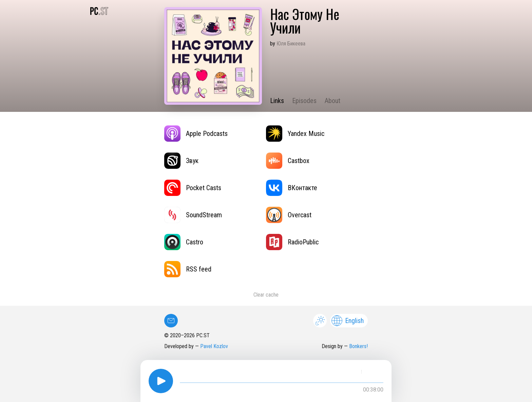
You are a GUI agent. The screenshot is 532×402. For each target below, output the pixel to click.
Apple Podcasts (196, 134)
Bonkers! (358, 346)
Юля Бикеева (291, 44)
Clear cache (266, 295)
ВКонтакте (292, 188)
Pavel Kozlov (214, 346)
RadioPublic (292, 242)
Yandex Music (295, 134)
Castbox (288, 161)
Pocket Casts (193, 188)
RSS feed (188, 269)
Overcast (289, 215)
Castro (184, 242)
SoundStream (193, 215)
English (348, 321)
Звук (181, 161)
